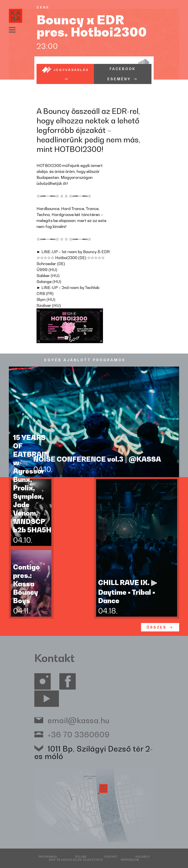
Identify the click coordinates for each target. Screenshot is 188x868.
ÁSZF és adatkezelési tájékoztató (76, 860)
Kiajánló (143, 857)
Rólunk (81, 857)
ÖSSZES (157, 627)
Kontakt (111, 857)
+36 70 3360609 (79, 734)
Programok (48, 857)
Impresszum (130, 860)
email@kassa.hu (79, 720)
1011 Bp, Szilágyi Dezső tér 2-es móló (94, 752)
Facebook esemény (122, 74)
